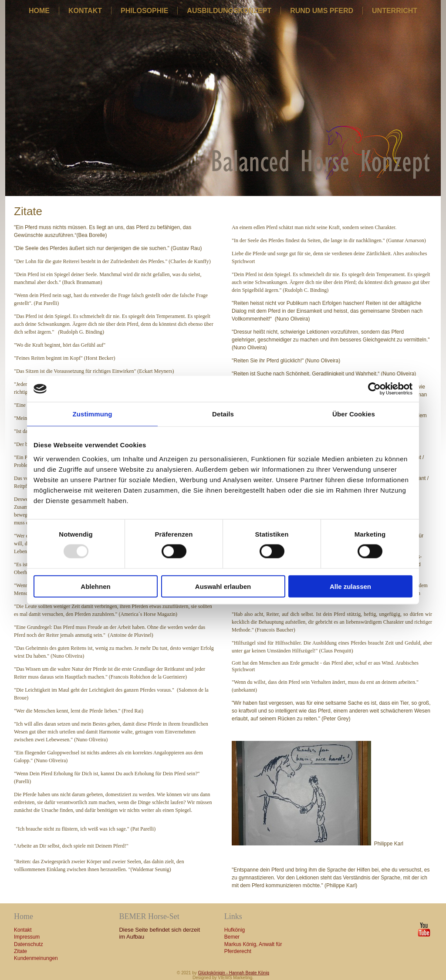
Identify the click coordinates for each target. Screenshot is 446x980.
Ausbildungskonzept (229, 11)
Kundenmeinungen (36, 958)
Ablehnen (95, 586)
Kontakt (85, 11)
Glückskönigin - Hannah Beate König (234, 973)
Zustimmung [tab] (93, 414)
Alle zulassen (350, 586)
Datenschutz (29, 944)
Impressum (27, 937)
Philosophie (144, 11)
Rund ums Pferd (322, 11)
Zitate (20, 951)
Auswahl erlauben (223, 586)
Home (39, 11)
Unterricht (395, 11)
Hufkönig (235, 930)
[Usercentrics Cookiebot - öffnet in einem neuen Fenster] (374, 389)
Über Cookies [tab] (354, 414)
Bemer (232, 937)
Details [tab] (223, 414)
